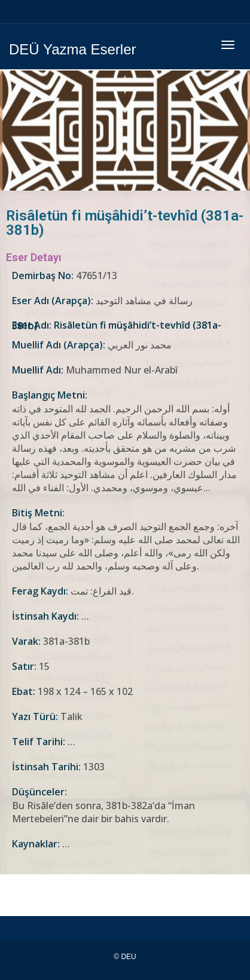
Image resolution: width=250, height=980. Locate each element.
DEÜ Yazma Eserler (73, 49)
